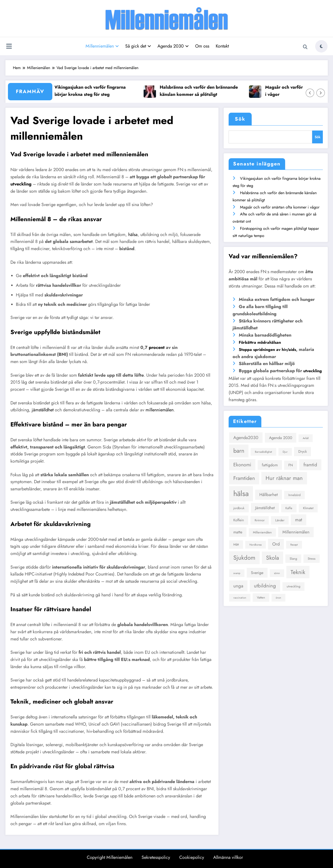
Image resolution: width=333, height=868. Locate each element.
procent (157, 347)
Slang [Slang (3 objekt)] (293, 559)
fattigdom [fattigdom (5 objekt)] (270, 465)
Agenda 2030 (173, 46)
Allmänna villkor (228, 857)
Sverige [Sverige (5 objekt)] (257, 573)
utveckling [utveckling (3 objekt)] (293, 586)
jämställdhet (43, 410)
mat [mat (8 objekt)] (299, 520)
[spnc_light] (321, 46)
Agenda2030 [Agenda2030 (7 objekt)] (246, 438)
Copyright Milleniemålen (110, 857)
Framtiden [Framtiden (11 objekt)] (244, 478)
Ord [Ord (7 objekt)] (276, 544)
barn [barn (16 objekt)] (239, 451)
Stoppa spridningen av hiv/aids (267, 350)
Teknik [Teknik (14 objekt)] (298, 572)
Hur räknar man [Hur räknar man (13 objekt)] (284, 478)
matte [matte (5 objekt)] (238, 532)
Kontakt (222, 46)
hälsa (133, 235)
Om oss (202, 46)
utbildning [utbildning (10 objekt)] (265, 586)
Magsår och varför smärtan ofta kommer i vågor (280, 207)
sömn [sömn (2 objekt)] (277, 573)
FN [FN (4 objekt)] (291, 465)
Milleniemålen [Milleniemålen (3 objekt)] (262, 532)
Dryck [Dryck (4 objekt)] (303, 451)
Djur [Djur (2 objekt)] (285, 452)
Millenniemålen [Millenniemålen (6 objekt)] (296, 532)
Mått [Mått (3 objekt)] (236, 544)
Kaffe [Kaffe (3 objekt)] (289, 508)
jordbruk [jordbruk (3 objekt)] (239, 508)
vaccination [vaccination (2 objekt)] (240, 598)
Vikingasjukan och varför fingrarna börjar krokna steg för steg (94, 91)
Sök (240, 119)
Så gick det (138, 46)
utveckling (21, 184)
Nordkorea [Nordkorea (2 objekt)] (256, 545)
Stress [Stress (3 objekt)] (312, 559)
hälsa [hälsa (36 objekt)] (241, 494)
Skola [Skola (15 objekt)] (272, 558)
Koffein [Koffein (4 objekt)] (239, 520)
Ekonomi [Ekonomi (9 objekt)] (242, 465)
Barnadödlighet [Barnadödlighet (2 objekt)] (263, 452)
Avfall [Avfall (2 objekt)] (306, 438)
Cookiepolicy (192, 857)
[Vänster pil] (310, 93)
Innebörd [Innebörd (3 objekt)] (294, 495)
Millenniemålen (102, 46)
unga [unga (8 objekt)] (238, 586)
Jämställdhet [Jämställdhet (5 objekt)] (265, 508)
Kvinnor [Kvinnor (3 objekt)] (260, 520)
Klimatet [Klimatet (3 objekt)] (308, 508)
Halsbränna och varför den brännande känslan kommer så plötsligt (203, 91)
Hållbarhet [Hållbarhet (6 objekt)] (269, 495)
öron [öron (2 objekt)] (278, 598)
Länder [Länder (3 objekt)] (280, 520)
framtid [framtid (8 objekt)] (310, 465)
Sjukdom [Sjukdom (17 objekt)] (244, 558)
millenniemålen (160, 410)
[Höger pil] (321, 93)
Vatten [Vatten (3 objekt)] (261, 597)
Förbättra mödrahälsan (260, 342)
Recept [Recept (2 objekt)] (294, 545)
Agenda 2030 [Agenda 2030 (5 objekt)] (281, 438)
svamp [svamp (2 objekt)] (237, 573)
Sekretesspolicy (156, 857)
